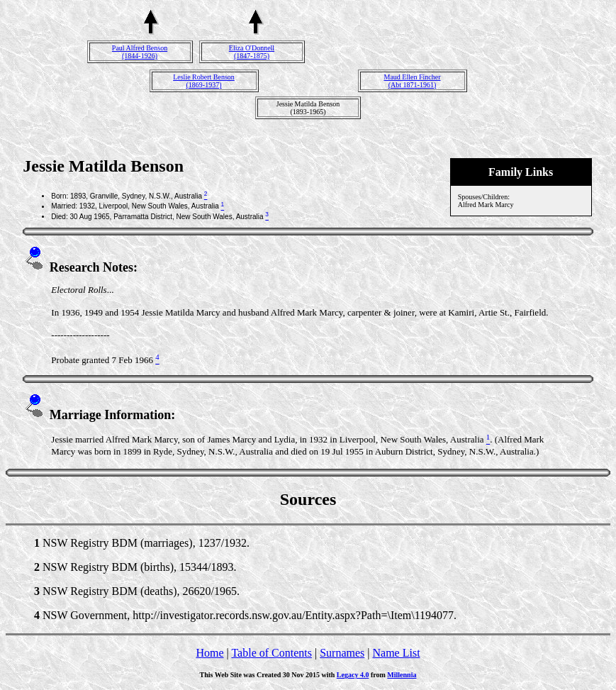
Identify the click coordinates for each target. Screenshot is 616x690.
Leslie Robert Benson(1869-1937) (204, 81)
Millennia (402, 675)
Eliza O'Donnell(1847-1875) (252, 52)
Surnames (342, 653)
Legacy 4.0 (353, 675)
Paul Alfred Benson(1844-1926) (140, 52)
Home (209, 653)
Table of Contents (271, 653)
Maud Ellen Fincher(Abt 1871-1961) (413, 81)
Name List (396, 653)
